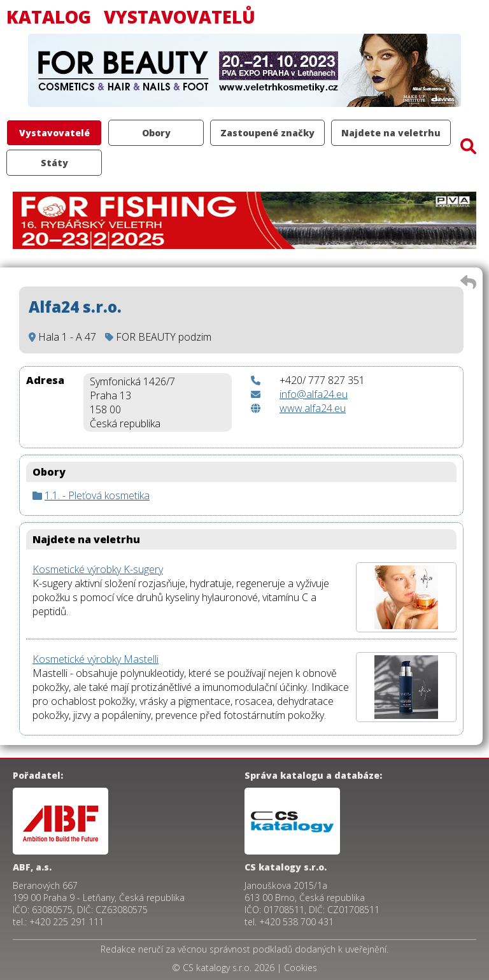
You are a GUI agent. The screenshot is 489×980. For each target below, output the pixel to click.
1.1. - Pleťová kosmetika (97, 495)
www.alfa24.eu (313, 408)
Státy (54, 163)
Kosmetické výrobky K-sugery (98, 569)
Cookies (301, 968)
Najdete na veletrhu (391, 133)
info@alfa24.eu (314, 394)
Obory (156, 133)
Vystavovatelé (54, 133)
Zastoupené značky (267, 133)
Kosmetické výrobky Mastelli (96, 659)
